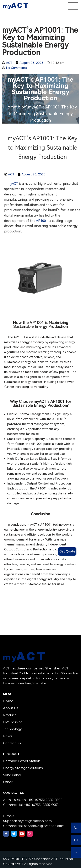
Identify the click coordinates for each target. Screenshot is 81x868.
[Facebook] (6, 834)
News (8, 736)
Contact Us (12, 743)
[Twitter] (14, 834)
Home (10, 107)
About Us (11, 708)
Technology (12, 729)
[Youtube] (22, 834)
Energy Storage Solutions (23, 768)
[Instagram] (30, 834)
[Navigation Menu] (73, 6)
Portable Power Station (22, 761)
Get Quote (67, 551)
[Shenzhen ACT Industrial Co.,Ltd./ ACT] (16, 6)
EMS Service (13, 722)
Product (10, 715)
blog (22, 107)
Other (8, 782)
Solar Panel (12, 775)
